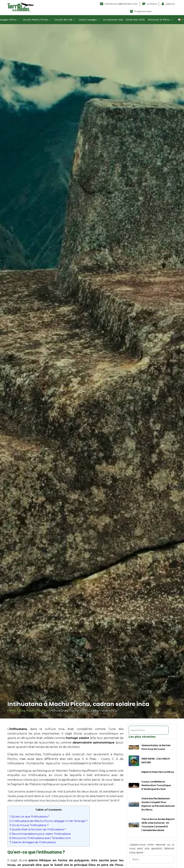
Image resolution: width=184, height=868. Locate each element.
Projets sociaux (143, 11)
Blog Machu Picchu (33, 711)
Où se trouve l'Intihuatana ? (29, 825)
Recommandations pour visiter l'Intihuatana (40, 834)
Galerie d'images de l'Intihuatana (32, 842)
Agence (170, 4)
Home (12, 711)
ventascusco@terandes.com (121, 4)
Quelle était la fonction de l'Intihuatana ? (38, 829)
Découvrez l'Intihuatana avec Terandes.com (40, 838)
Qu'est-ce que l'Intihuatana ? (29, 816)
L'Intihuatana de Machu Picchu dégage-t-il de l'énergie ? (49, 821)
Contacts (152, 4)
